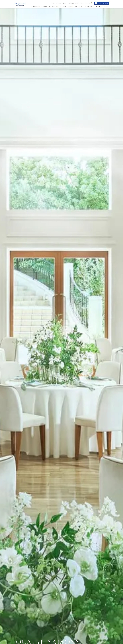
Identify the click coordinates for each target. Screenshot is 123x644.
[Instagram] (92, 3)
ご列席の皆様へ (79, 3)
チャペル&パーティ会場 (67, 6)
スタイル (99, 6)
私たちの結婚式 (54, 6)
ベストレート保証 (61, 3)
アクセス (53, 3)
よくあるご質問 (70, 3)
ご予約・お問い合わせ (102, 3)
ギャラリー (107, 6)
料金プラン (44, 6)
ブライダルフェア (35, 6)
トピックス (87, 3)
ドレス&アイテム (89, 6)
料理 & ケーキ (79, 6)
